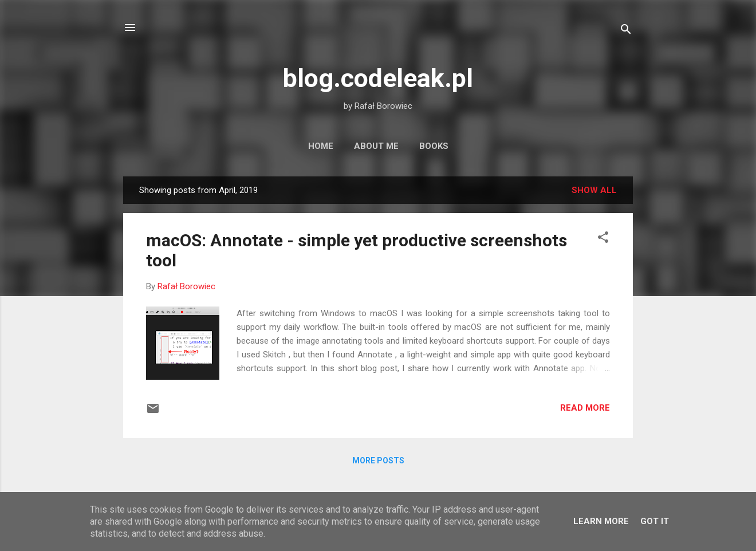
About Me (376, 146)
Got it (655, 521)
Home (321, 146)
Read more (585, 408)
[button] (603, 239)
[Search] (626, 31)
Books (434, 146)
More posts (378, 461)
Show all (594, 190)
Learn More (601, 521)
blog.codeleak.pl (378, 78)
